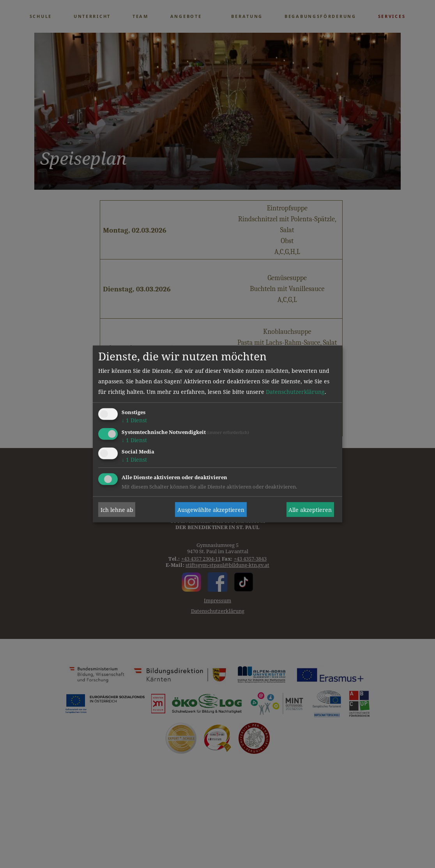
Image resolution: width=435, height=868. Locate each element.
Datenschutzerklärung (295, 392)
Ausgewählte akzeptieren (211, 510)
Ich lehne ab (117, 510)
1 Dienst (134, 420)
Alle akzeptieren (310, 510)
